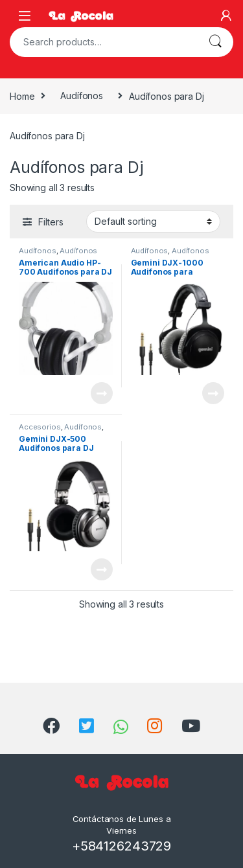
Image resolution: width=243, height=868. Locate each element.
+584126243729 (121, 846)
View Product (102, 393)
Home (22, 96)
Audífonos (82, 96)
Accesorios (40, 427)
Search (215, 42)
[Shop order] (153, 222)
